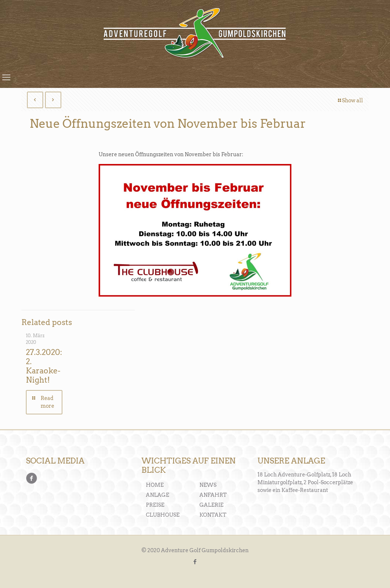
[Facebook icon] (195, 562)
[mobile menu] (6, 77)
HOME (155, 485)
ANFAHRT (213, 495)
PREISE (155, 505)
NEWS (208, 485)
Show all (350, 100)
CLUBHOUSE (163, 515)
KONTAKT (213, 515)
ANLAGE (158, 495)
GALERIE (211, 505)
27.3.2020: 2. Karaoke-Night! (44, 366)
